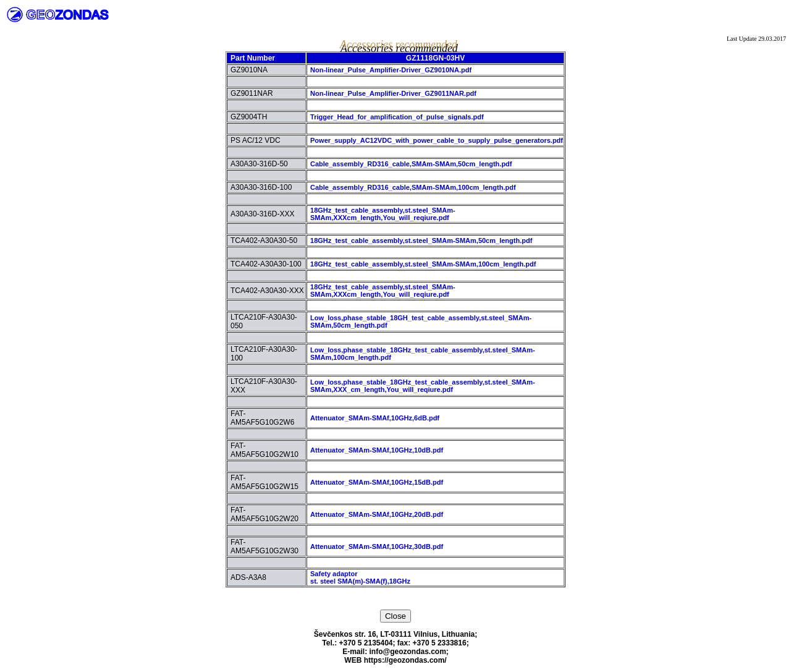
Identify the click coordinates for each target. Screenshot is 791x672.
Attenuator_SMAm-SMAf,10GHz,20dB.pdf (377, 514)
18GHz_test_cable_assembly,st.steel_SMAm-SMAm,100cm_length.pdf (423, 264)
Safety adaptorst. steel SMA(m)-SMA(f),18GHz (360, 577)
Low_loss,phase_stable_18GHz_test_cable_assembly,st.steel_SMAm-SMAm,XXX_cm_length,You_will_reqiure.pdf (423, 386)
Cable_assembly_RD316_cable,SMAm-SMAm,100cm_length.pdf (413, 187)
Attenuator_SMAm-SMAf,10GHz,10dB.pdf (377, 450)
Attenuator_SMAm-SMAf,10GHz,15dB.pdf (377, 482)
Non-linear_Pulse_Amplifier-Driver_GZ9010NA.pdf (391, 70)
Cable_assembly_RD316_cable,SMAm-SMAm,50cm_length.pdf (411, 164)
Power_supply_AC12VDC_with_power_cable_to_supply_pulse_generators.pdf (437, 140)
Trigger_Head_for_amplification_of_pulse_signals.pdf (397, 117)
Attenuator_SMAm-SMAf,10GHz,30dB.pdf (377, 547)
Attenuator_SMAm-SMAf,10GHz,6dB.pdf (375, 418)
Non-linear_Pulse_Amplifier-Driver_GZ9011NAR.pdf (393, 93)
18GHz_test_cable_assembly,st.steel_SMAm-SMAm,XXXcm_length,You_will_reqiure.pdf (383, 214)
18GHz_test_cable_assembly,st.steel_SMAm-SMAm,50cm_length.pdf (421, 240)
